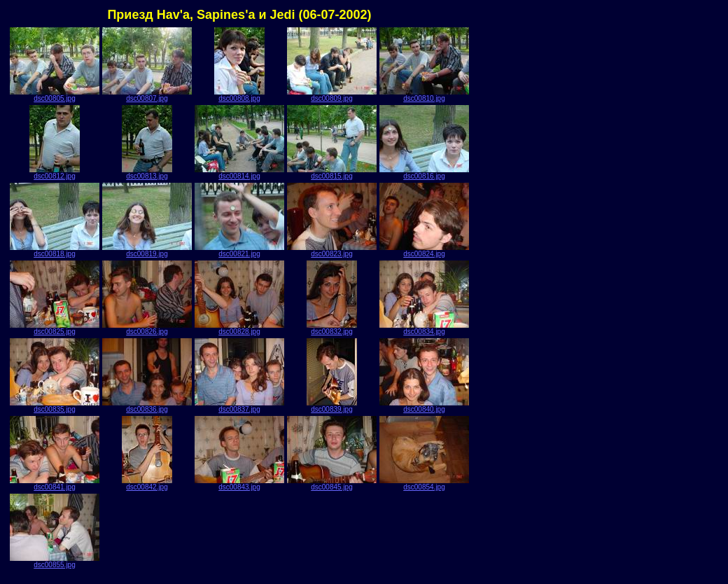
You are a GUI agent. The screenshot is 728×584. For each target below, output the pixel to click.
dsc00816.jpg (424, 173)
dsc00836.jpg (147, 406)
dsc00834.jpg (424, 328)
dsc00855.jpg (55, 562)
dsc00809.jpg (332, 95)
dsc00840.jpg (424, 406)
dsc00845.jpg (332, 484)
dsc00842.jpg (147, 484)
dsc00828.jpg (239, 328)
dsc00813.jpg (147, 173)
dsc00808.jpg (239, 95)
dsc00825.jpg (55, 328)
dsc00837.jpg (239, 406)
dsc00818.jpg (55, 251)
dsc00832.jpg (332, 328)
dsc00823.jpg (332, 251)
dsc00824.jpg (424, 251)
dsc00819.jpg (147, 251)
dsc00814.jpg (239, 173)
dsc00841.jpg (55, 484)
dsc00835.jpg (55, 406)
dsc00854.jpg (424, 484)
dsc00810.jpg (424, 95)
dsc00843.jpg (239, 484)
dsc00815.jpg (332, 173)
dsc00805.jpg (55, 95)
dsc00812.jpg (55, 173)
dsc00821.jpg (239, 251)
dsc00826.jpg (147, 328)
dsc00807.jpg (147, 95)
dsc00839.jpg (332, 406)
